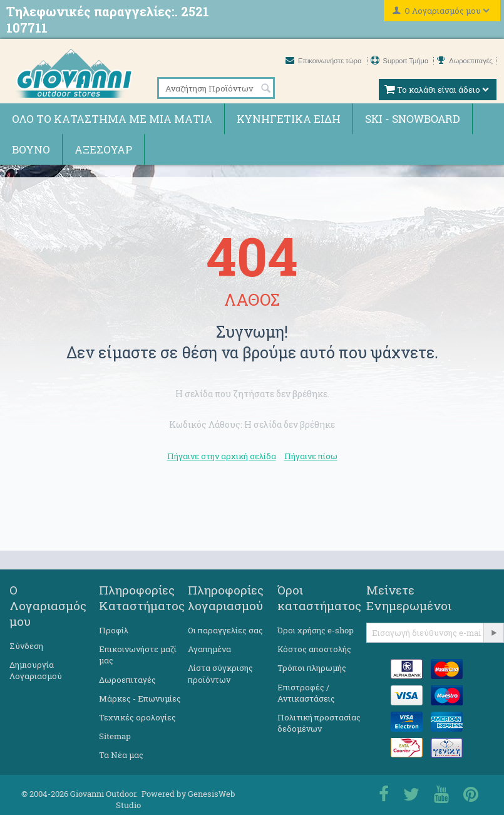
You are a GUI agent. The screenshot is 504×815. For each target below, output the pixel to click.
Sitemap (115, 736)
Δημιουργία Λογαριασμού (36, 670)
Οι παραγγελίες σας (225, 630)
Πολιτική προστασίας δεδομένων (319, 723)
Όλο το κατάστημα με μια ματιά (112, 119)
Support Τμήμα (401, 61)
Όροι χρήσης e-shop (316, 630)
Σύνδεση (26, 646)
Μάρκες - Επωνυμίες (140, 698)
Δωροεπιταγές (465, 61)
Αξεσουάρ (103, 149)
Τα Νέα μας (121, 755)
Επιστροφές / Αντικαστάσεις (306, 693)
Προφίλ (114, 630)
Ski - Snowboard (413, 119)
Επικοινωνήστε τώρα (325, 61)
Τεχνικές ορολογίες (137, 717)
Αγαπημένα (209, 649)
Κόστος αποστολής (314, 649)
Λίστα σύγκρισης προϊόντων (220, 673)
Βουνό (31, 149)
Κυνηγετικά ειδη (289, 119)
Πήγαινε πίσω (311, 456)
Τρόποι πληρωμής (312, 668)
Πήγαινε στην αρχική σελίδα (222, 456)
